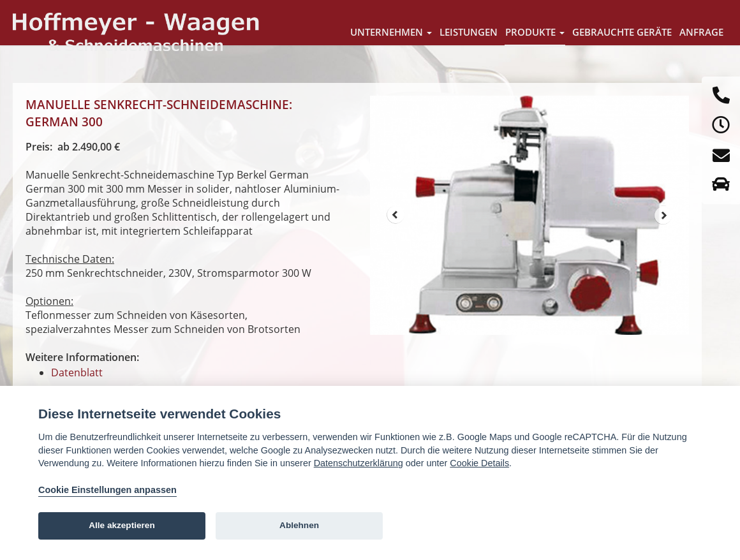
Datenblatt (77, 372)
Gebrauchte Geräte (622, 32)
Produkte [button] (535, 32)
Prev (396, 215)
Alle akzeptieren (122, 525)
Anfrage (701, 32)
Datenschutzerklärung (359, 463)
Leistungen (469, 32)
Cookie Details (479, 463)
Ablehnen (299, 525)
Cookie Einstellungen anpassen (107, 490)
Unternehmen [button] (391, 32)
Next (663, 215)
